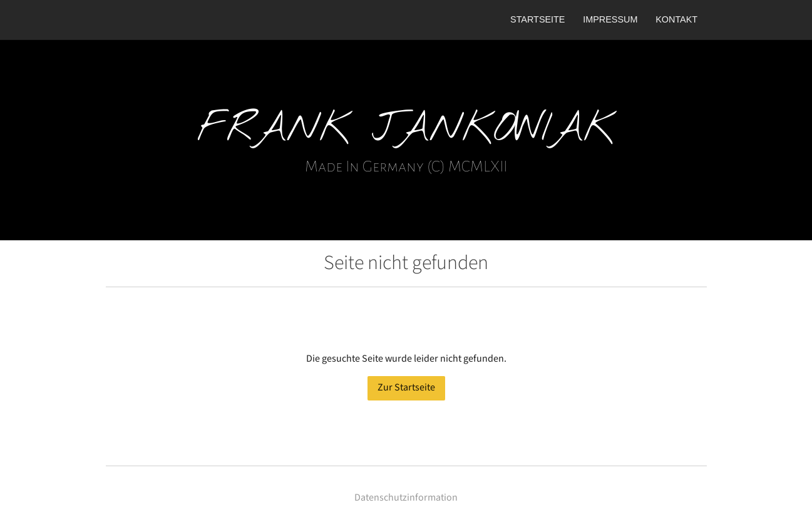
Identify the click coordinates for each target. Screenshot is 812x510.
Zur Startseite (406, 388)
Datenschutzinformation (406, 498)
